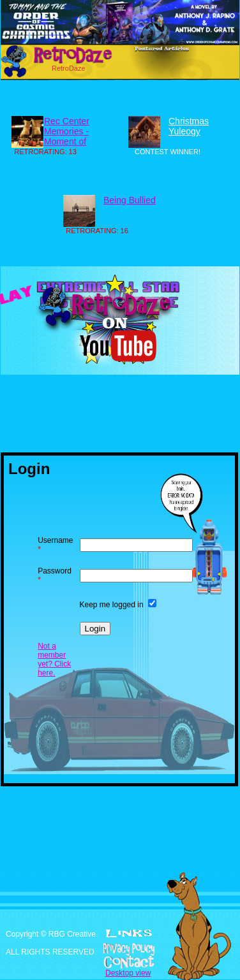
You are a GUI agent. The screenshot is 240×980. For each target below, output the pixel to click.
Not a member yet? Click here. (54, 659)
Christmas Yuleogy (189, 126)
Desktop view (128, 973)
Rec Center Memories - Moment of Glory (67, 136)
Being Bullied (130, 200)
